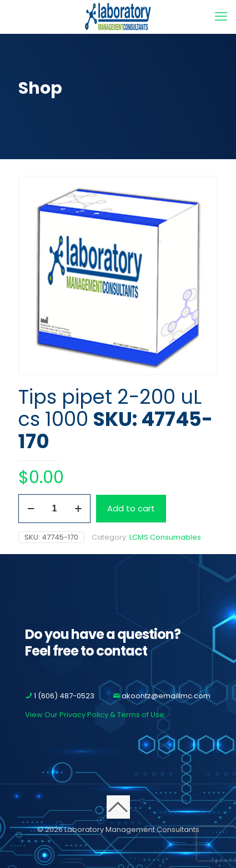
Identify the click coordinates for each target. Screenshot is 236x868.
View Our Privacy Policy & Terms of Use (95, 715)
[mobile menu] (221, 17)
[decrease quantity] (31, 509)
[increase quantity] (78, 509)
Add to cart (131, 508)
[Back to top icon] (118, 807)
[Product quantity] (54, 509)
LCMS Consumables (165, 537)
